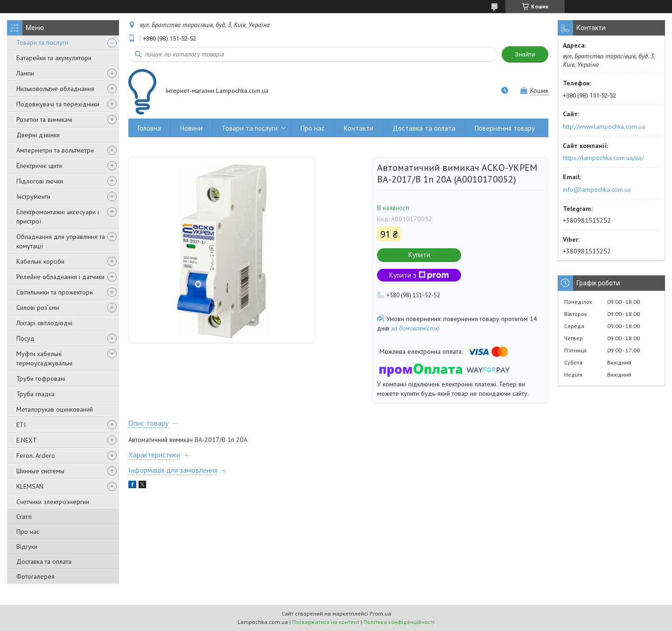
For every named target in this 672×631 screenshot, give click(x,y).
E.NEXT (27, 440)
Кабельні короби (40, 261)
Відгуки (27, 547)
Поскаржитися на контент (326, 622)
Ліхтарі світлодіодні (44, 323)
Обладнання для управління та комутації (61, 241)
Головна (149, 128)
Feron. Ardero (36, 456)
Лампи (25, 73)
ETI (21, 425)
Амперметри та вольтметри (55, 150)
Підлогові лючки (40, 181)
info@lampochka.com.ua (597, 189)
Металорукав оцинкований (55, 409)
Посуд (25, 338)
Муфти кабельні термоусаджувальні (44, 358)
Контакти (359, 128)
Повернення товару (505, 128)
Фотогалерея (35, 576)
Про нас (28, 532)
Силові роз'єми (38, 308)
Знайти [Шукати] (525, 54)
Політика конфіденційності (399, 622)
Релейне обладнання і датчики (60, 277)
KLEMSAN (30, 486)
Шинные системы (40, 471)
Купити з (419, 275)
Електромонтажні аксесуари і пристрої (58, 217)
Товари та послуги (42, 42)
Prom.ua (380, 613)
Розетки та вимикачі (44, 119)
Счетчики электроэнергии (53, 502)
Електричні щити (39, 166)
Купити (419, 255)
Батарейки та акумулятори (54, 58)
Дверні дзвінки (38, 135)
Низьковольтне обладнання (55, 89)
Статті (24, 517)
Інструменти (33, 196)
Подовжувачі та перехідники (58, 104)
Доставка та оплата (44, 561)
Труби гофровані (41, 379)
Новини (191, 128)
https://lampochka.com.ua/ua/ (603, 158)
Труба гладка (35, 394)
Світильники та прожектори (55, 292)
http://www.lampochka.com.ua (604, 126)
